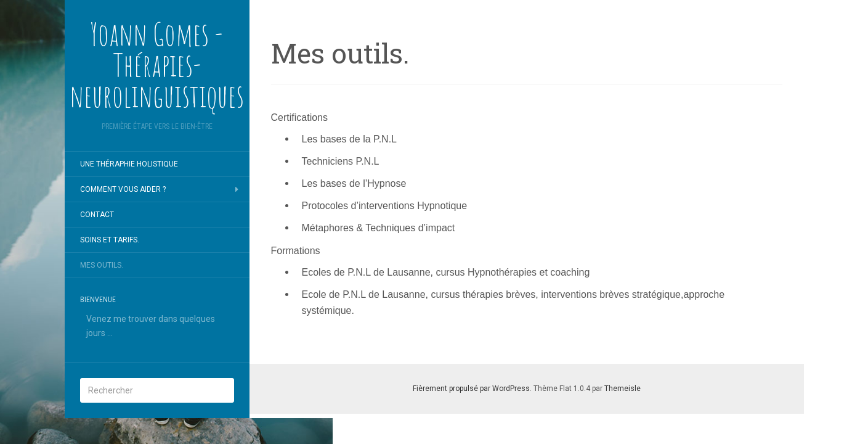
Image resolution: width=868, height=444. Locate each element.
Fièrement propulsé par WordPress (471, 388)
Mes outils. (102, 265)
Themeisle (623, 388)
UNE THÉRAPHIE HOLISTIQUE (129, 164)
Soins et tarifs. (110, 240)
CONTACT (97, 215)
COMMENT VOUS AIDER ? (123, 189)
